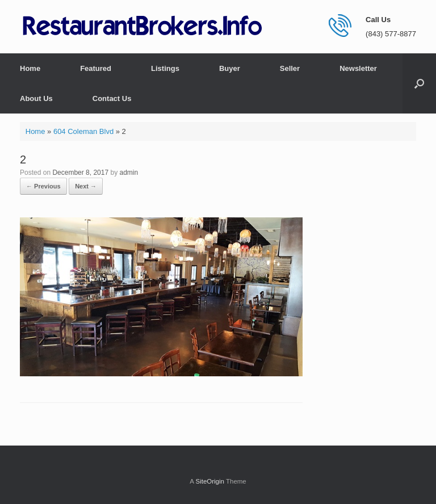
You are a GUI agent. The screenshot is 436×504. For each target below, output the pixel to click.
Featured (96, 68)
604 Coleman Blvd (83, 131)
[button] (419, 83)
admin (129, 173)
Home (30, 68)
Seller (290, 68)
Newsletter (358, 68)
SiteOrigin (210, 481)
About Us (36, 98)
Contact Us (112, 98)
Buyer (230, 68)
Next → (86, 186)
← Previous (43, 186)
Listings (165, 68)
